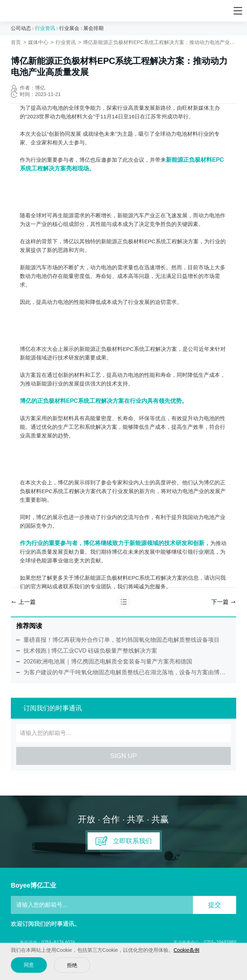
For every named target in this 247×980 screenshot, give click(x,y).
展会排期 (93, 28)
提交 (215, 905)
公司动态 (21, 28)
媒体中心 (38, 42)
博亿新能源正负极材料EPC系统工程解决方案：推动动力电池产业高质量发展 (160, 42)
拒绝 (72, 965)
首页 (16, 42)
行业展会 (69, 28)
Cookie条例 (186, 950)
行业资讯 (45, 28)
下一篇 (224, 602)
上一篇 (23, 602)
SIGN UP (123, 756)
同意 (29, 965)
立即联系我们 (124, 841)
